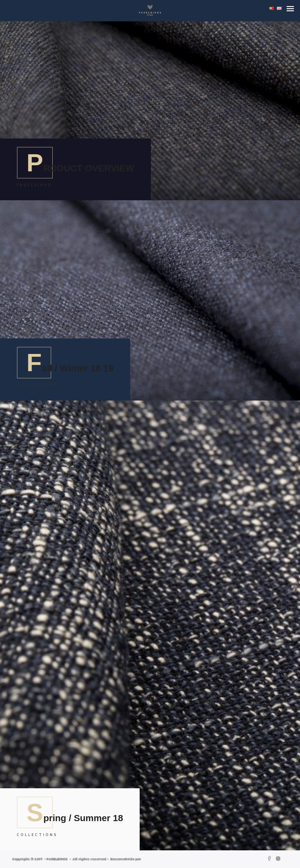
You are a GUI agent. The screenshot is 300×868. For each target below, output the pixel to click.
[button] (290, 9)
